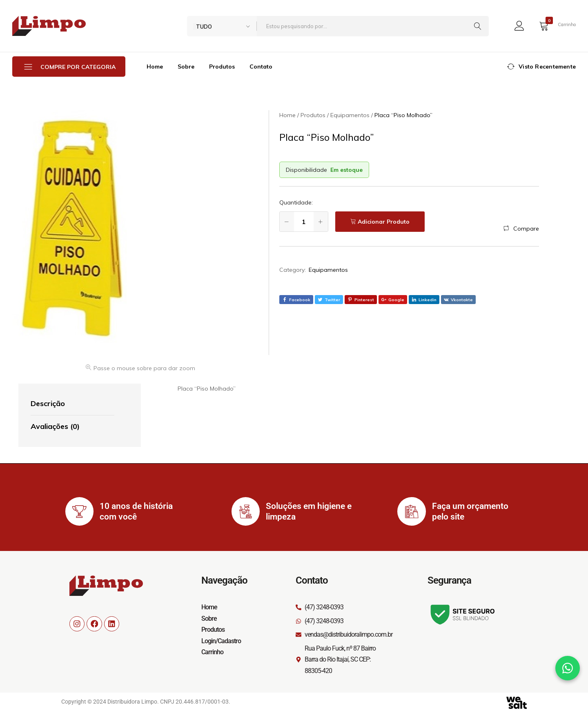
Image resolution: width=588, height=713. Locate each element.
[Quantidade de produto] (304, 222)
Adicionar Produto (384, 222)
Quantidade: (296, 202)
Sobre (186, 67)
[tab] (72, 404)
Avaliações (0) (55, 426)
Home (155, 67)
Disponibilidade (306, 170)
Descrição (48, 403)
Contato (261, 67)
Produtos (222, 67)
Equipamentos (328, 270)
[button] (521, 229)
